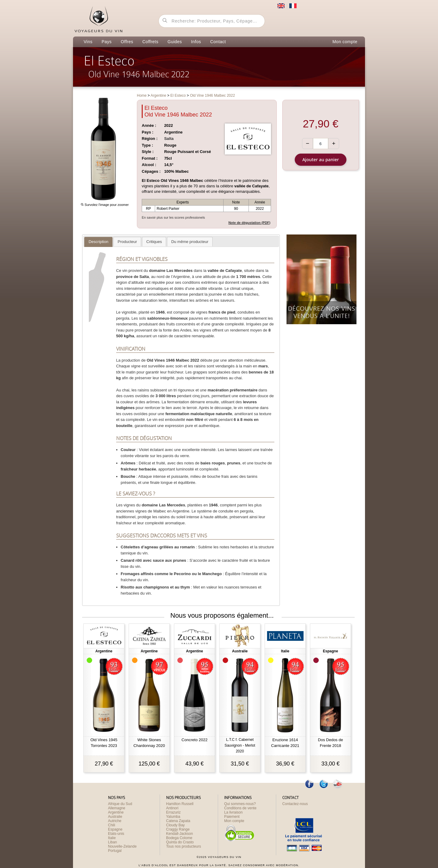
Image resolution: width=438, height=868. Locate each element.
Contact (218, 42)
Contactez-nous (295, 804)
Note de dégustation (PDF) (249, 223)
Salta (169, 139)
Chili (111, 825)
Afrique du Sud (120, 804)
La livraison (233, 812)
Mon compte (345, 42)
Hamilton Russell (180, 804)
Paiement (232, 817)
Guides (175, 42)
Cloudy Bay (175, 825)
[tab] (98, 242)
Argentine (116, 812)
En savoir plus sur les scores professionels (173, 217)
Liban (112, 842)
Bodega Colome (179, 838)
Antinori (172, 808)
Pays (107, 42)
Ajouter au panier (321, 160)
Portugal (115, 851)
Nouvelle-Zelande (122, 846)
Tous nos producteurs (184, 846)
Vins (88, 42)
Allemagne (117, 808)
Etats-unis (116, 834)
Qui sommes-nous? (240, 804)
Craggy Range (178, 829)
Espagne (115, 829)
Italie (112, 838)
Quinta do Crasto (180, 842)
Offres (127, 42)
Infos (196, 42)
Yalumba (173, 817)
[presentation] (98, 242)
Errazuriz (173, 812)
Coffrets (150, 42)
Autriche (115, 821)
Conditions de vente (240, 808)
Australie (115, 817)
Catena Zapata (178, 821)
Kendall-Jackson (179, 834)
